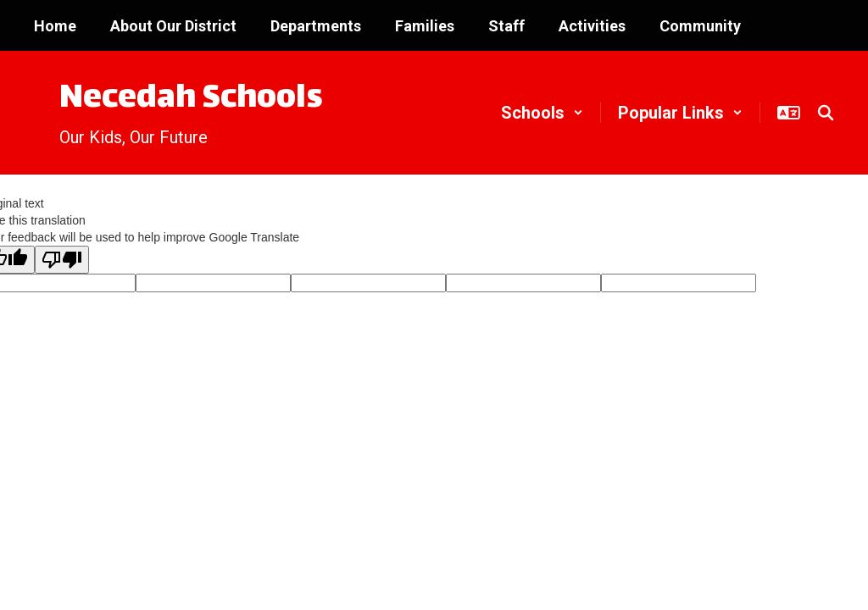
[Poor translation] (62, 260)
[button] (542, 113)
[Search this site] (826, 113)
